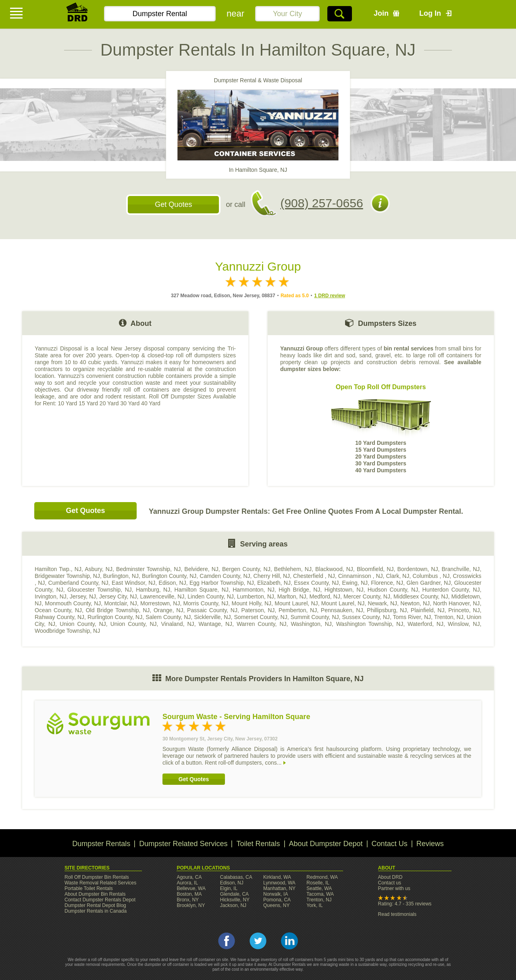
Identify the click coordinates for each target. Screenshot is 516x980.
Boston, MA (189, 894)
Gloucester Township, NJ (100, 590)
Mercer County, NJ (367, 596)
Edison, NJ (173, 583)
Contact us (390, 883)
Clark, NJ (398, 576)
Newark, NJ (382, 603)
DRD (77, 14)
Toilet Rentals (258, 844)
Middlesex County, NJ (421, 596)
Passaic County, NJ (212, 610)
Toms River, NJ (412, 617)
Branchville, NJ (461, 569)
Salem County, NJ (168, 617)
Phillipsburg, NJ (387, 610)
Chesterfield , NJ (314, 576)
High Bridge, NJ (299, 590)
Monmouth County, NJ (73, 603)
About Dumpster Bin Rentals (95, 894)
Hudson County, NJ (393, 590)
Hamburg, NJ (153, 590)
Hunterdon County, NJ (451, 590)
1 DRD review (330, 296)
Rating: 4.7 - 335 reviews (405, 904)
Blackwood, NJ (334, 569)
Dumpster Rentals (101, 844)
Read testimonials (397, 914)
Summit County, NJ (315, 617)
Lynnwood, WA (279, 883)
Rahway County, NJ (59, 617)
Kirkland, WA (277, 877)
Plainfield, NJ (428, 610)
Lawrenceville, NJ (162, 596)
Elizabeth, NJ (274, 583)
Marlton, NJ (292, 596)
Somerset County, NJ (260, 617)
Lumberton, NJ (256, 596)
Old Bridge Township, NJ (118, 610)
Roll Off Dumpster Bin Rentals (97, 877)
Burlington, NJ (121, 576)
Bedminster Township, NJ (148, 569)
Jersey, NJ (83, 596)
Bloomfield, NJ (375, 569)
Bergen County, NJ (246, 569)
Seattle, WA (319, 888)
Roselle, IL (318, 883)
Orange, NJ (168, 610)
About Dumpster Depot (326, 844)
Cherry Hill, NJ (272, 576)
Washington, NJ (311, 624)
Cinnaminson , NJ (361, 576)
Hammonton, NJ (254, 590)
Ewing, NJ (355, 583)
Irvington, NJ (51, 596)
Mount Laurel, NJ (296, 603)
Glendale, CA (234, 894)
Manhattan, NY (279, 888)
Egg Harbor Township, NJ (222, 583)
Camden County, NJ (225, 576)
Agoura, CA (189, 877)
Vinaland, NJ (177, 624)
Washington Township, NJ (370, 624)
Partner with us (394, 888)
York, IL (314, 905)
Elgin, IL (229, 888)
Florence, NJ (387, 583)
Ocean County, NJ (58, 610)
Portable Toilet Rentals (89, 888)
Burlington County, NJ (169, 576)
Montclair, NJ (121, 603)
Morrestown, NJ (160, 603)
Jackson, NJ (233, 905)
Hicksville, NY (235, 900)
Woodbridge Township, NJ (67, 631)
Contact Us (390, 844)
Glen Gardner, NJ (429, 583)
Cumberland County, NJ (78, 583)
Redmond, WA (322, 877)
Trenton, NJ (449, 617)
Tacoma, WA (320, 894)
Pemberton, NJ (298, 610)
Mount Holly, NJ (252, 603)
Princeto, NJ (464, 610)
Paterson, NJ (258, 610)
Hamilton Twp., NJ (58, 569)
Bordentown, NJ (418, 569)
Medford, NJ (325, 596)
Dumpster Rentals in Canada (96, 911)
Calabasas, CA (236, 877)
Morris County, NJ (206, 603)
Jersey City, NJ (118, 596)
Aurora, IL (187, 883)
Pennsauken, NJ (342, 610)
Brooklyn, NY (191, 905)
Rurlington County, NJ (115, 617)
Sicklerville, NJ (212, 617)
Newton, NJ (415, 603)
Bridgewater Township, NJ (67, 576)
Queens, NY (276, 905)
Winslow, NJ (464, 624)
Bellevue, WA (191, 888)
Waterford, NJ (425, 624)
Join (381, 13)
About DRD (390, 877)
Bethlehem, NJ (293, 569)
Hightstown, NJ (344, 590)
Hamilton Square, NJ (202, 590)
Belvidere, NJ (201, 569)
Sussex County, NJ (366, 617)
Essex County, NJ (316, 583)
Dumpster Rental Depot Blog (95, 905)
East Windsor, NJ (133, 583)
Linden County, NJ (211, 596)
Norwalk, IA (276, 894)
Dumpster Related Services (183, 844)
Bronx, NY (188, 900)
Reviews (430, 844)
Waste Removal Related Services (100, 883)
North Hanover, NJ (456, 603)
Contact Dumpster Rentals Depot (100, 900)
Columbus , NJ (431, 576)
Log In (430, 13)
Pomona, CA (277, 900)
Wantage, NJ (216, 624)
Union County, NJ (83, 624)
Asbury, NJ (99, 569)
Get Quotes (173, 204)
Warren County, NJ (262, 624)
